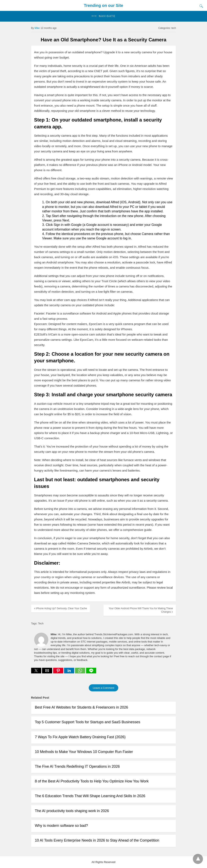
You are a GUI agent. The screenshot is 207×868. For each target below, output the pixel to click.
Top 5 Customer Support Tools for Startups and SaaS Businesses (88, 722)
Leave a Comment (103, 688)
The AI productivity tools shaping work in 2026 (72, 811)
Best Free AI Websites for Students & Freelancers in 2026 (82, 707)
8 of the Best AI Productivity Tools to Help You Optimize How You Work (92, 781)
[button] (103, 16)
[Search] (200, 6)
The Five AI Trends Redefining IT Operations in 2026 (77, 766)
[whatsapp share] (80, 672)
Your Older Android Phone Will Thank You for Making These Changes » (141, 610)
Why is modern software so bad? (61, 826)
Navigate (107, 16)
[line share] (91, 672)
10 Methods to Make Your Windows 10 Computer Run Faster (84, 752)
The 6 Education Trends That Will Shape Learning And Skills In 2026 (90, 796)
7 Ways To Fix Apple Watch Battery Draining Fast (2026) (80, 737)
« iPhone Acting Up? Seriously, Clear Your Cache (61, 608)
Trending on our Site (103, 5)
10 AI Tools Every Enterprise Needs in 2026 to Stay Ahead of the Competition (97, 840)
